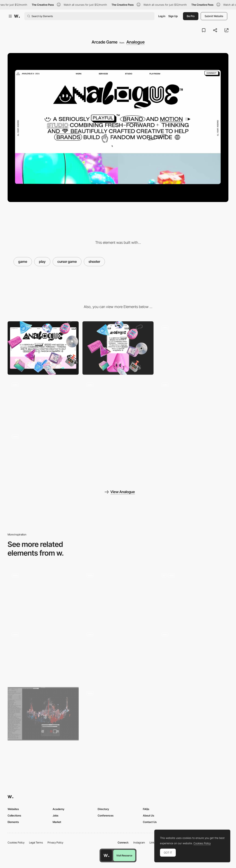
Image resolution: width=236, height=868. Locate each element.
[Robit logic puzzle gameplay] (118, 654)
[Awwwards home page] (106, 855)
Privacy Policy (55, 842)
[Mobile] (118, 348)
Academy (59, 809)
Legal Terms (36, 842)
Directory (103, 809)
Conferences (106, 815)
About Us (148, 815)
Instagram (139, 842)
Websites (13, 809)
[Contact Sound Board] (43, 402)
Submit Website (214, 16)
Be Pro (191, 16)
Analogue (135, 42)
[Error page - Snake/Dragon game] (118, 714)
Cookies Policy (16, 842)
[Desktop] (43, 348)
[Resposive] (43, 454)
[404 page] (43, 655)
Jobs (55, 815)
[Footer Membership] (193, 345)
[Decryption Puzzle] (43, 714)
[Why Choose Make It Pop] (193, 655)
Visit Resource (124, 855)
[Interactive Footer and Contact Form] (193, 596)
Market (57, 822)
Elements (13, 822)
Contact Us (150, 822)
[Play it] (118, 596)
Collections (14, 815)
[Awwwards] (17, 16)
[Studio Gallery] (118, 402)
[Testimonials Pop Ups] (193, 402)
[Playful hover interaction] (43, 596)
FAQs (146, 809)
